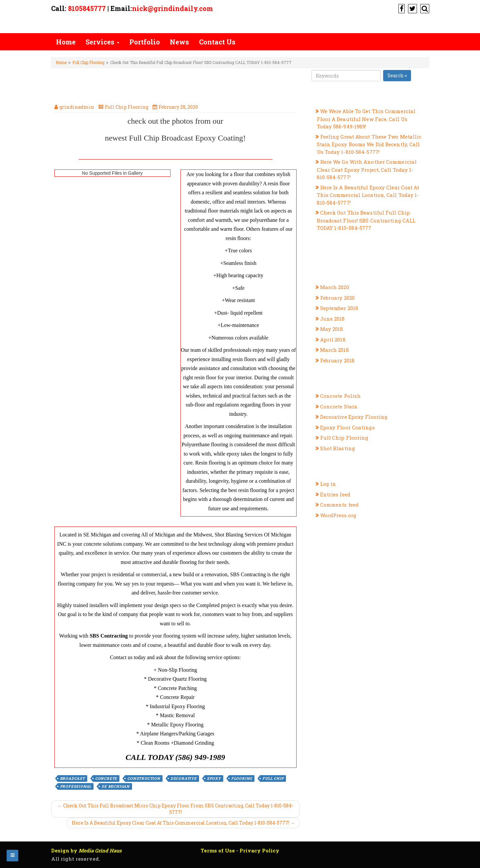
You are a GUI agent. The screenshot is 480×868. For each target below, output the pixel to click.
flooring (242, 778)
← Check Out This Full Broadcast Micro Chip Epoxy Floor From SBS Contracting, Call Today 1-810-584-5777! (175, 809)
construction (144, 778)
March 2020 (335, 287)
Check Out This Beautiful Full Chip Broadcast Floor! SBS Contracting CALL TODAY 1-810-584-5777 (366, 220)
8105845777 (87, 8)
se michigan (116, 786)
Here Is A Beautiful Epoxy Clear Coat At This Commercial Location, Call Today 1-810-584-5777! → (183, 823)
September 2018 (339, 308)
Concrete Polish (341, 396)
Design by (86, 850)
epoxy (214, 778)
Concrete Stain (339, 406)
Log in (328, 484)
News (179, 42)
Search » (397, 75)
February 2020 (337, 298)
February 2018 (337, 360)
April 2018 (333, 340)
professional (76, 786)
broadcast (72, 778)
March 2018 (335, 350)
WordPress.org (338, 515)
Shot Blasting (338, 448)
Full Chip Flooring (88, 62)
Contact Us (217, 42)
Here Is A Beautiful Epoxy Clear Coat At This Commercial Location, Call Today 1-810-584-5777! (368, 195)
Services (103, 42)
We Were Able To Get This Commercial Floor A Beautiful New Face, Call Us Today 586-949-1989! (366, 119)
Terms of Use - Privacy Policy (240, 850)
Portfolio (145, 42)
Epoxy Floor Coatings (347, 427)
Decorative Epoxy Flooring (354, 417)
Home (66, 42)
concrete (106, 778)
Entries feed (335, 494)
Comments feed (339, 505)
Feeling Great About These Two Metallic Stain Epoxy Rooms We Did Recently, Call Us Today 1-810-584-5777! (369, 144)
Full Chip (273, 778)
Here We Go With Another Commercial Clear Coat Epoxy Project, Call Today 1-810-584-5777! (367, 169)
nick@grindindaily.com (172, 8)
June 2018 (333, 319)
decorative (184, 778)
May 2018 (332, 329)
